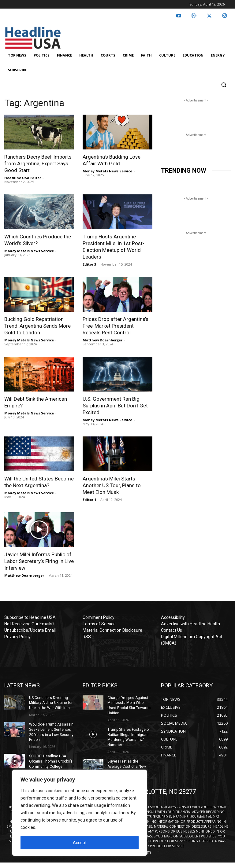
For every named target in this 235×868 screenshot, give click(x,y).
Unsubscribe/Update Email (30, 630)
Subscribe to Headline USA (30, 617)
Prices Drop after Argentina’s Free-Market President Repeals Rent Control (116, 326)
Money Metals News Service (107, 171)
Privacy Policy (17, 637)
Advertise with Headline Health (190, 624)
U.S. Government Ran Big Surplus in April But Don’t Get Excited (115, 406)
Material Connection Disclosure (112, 630)
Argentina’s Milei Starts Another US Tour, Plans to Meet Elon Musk (112, 485)
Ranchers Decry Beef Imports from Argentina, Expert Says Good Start (38, 164)
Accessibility (173, 617)
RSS (87, 637)
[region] (80, 813)
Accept (80, 843)
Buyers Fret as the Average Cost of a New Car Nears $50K (127, 767)
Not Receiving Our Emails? (29, 624)
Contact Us (172, 630)
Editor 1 (89, 500)
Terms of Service (99, 624)
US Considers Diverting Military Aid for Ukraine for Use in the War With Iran (51, 703)
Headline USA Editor (23, 178)
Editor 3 (89, 264)
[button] (224, 85)
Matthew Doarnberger (103, 340)
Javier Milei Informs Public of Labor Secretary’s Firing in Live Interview (39, 561)
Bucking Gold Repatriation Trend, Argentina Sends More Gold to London (37, 326)
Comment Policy (99, 617)
